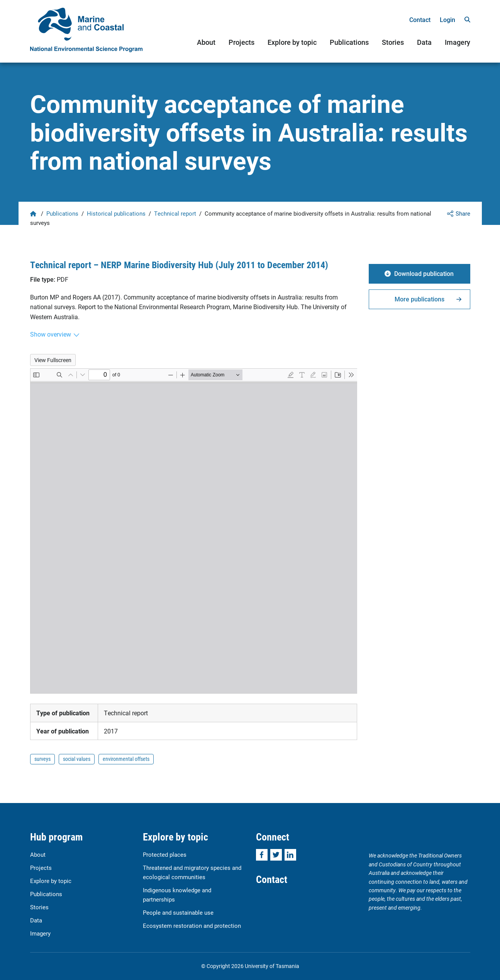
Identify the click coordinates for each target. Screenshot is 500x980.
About (206, 42)
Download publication (424, 273)
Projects (242, 42)
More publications (419, 299)
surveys (42, 759)
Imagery (458, 42)
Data (424, 42)
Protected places (165, 854)
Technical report (175, 213)
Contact (420, 20)
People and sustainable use (178, 912)
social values (77, 759)
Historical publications (116, 213)
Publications (349, 42)
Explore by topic (292, 42)
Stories (393, 42)
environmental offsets (126, 759)
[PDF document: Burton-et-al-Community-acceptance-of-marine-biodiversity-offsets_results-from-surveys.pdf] (194, 531)
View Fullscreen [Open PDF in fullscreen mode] (53, 360)
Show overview (51, 334)
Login (447, 20)
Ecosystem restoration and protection (192, 926)
